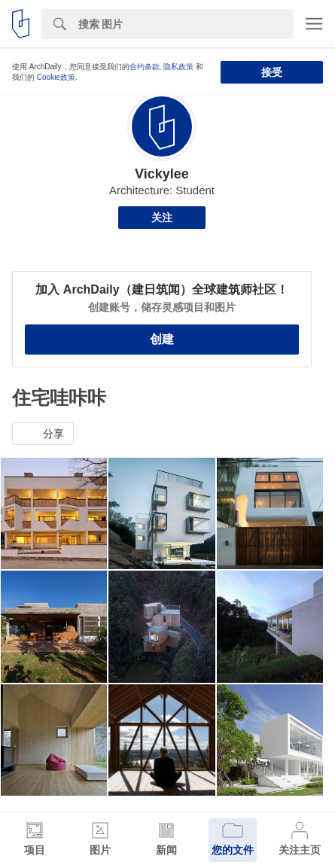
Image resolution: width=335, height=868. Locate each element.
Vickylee (162, 174)
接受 (272, 72)
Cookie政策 (56, 77)
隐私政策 (178, 67)
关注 (162, 218)
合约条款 (145, 67)
